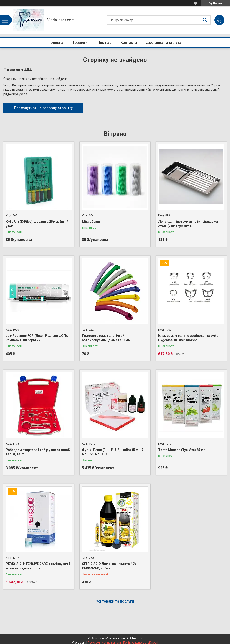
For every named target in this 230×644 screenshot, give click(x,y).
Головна (56, 43)
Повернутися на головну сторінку (43, 108)
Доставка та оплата (164, 43)
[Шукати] (205, 20)
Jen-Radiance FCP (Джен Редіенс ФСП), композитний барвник (37, 338)
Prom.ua (137, 639)
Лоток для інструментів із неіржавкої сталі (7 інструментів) (188, 224)
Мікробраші (91, 222)
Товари (79, 43)
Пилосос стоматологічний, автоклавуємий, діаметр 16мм (106, 338)
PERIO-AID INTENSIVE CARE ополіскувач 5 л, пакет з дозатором (38, 566)
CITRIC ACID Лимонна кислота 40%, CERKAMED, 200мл (110, 566)
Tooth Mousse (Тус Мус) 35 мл (182, 450)
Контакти (129, 43)
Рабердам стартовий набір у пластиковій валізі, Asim (38, 452)
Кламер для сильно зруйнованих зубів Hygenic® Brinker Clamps (188, 338)
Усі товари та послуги (115, 601)
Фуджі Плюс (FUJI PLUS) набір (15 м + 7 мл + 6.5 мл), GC (113, 452)
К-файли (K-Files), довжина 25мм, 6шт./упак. (37, 224)
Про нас (104, 43)
